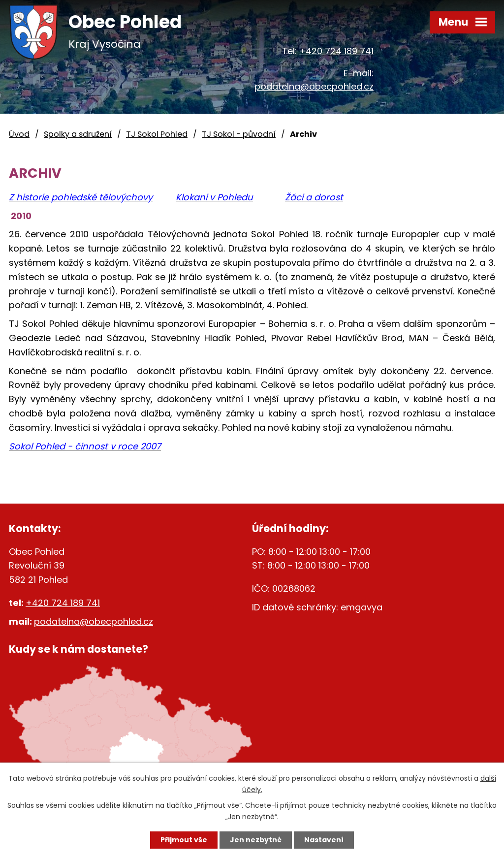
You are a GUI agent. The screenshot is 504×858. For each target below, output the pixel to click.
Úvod (19, 134)
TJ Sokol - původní (239, 134)
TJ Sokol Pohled (157, 134)
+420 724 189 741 (336, 51)
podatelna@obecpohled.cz (314, 86)
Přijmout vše (184, 840)
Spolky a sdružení (78, 134)
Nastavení (324, 840)
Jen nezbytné (256, 840)
